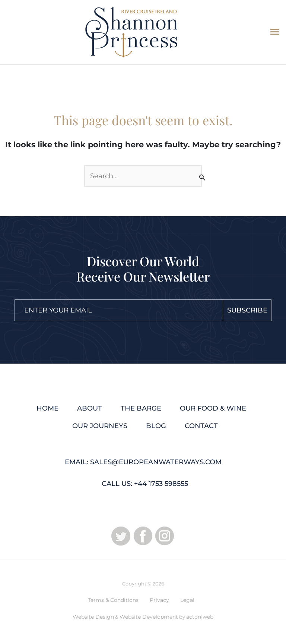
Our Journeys (100, 426)
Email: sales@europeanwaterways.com (143, 462)
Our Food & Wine (213, 408)
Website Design (93, 617)
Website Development (149, 617)
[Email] (112, 310)
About (90, 408)
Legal (187, 600)
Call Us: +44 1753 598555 (145, 484)
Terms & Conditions (113, 600)
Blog (156, 426)
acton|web (200, 617)
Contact (201, 426)
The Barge (141, 408)
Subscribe (247, 310)
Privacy (159, 600)
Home (47, 408)
